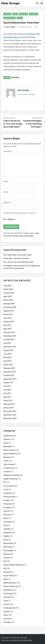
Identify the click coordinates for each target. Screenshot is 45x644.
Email (7, 192)
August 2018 (8, 311)
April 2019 (7, 296)
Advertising (8, 436)
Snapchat (7, 572)
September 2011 (10, 379)
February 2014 (9, 332)
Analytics (7, 439)
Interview (15, 77)
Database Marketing (11, 475)
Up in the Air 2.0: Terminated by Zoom (19, 262)
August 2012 (8, 350)
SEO (5, 568)
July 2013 (7, 343)
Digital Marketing (10, 479)
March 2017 (8, 314)
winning (7, 619)
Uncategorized (9, 608)
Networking (23, 14)
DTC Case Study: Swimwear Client (17, 255)
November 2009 (10, 418)
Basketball (7, 446)
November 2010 (10, 415)
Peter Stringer (11, 3)
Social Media (34, 14)
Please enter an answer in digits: (20, 213)
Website (7, 203)
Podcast (7, 558)
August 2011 (8, 383)
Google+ (7, 500)
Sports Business (10, 583)
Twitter (20, 18)
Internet (7, 511)
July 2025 (7, 286)
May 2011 (7, 393)
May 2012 (7, 357)
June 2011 (7, 390)
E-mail (6, 489)
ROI (5, 561)
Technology (8, 594)
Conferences (9, 468)
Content (7, 472)
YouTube (7, 622)
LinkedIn (7, 529)
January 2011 (9, 408)
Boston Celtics (9, 450)
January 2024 (9, 293)
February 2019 (9, 304)
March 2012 (8, 365)
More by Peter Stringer (26, 94)
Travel (6, 601)
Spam (6, 579)
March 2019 (8, 300)
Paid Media (8, 547)
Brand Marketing (10, 454)
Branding (7, 457)
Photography (8, 550)
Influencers (8, 504)
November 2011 (10, 372)
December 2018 (10, 307)
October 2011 (9, 375)
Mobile (15, 14)
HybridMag (27, 640)
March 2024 (8, 289)
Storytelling (8, 590)
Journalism (8, 522)
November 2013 (10, 336)
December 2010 (10, 411)
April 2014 (7, 329)
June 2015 (8, 318)
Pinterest (7, 554)
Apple (6, 443)
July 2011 (7, 386)
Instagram (7, 507)
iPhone (6, 518)
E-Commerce (9, 486)
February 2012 (9, 368)
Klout (5, 525)
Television (7, 597)
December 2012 (10, 347)
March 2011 (8, 400)
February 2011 (9, 404)
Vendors (7, 611)
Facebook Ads (9, 497)
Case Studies (9, 464)
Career (6, 461)
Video (6, 615)
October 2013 (9, 339)
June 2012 (8, 354)
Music (6, 540)
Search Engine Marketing (13, 565)
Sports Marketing (10, 18)
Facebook (7, 14)
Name (7, 182)
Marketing (7, 533)
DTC (5, 482)
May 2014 (7, 325)
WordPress (15, 640)
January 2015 (9, 322)
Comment (9, 151)
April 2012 (7, 361)
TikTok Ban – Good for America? (16, 258)
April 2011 (7, 397)
